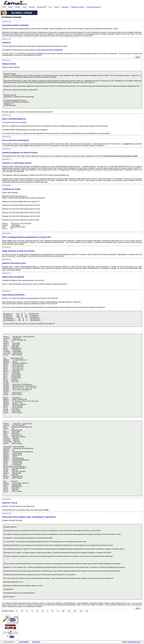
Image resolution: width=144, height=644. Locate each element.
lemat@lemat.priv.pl (134, 642)
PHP (4, 7)
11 (69, 611)
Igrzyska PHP (41, 7)
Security (31, 7)
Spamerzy (65, 7)
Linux (24, 7)
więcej (137, 57)
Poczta (17, 7)
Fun (50, 7)
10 (63, 611)
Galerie (56, 7)
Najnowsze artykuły (78, 7)
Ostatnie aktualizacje (93, 7)
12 (75, 611)
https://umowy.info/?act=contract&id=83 (50, 50)
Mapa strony (36, 642)
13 (81, 611)
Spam (10, 7)
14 (87, 611)
